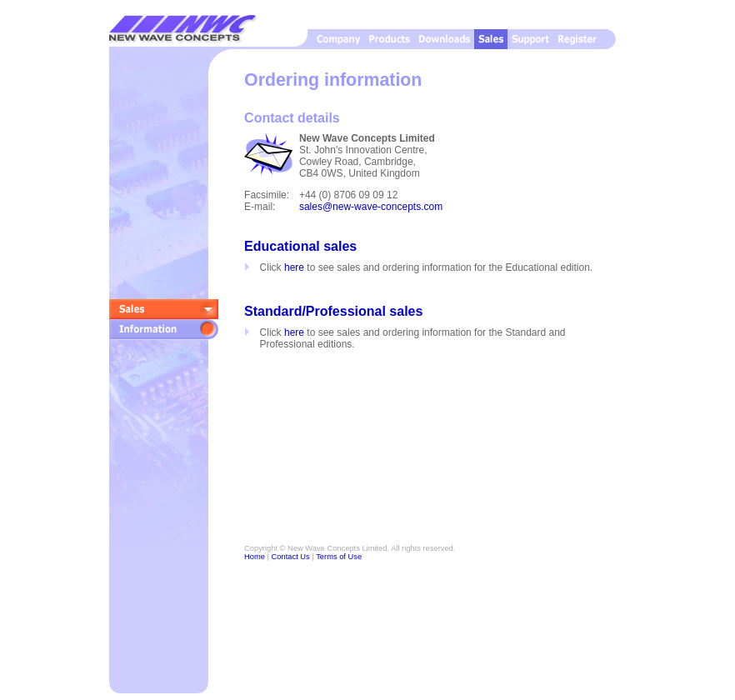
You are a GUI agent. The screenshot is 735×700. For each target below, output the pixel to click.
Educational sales (300, 246)
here (294, 267)
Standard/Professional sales (333, 311)
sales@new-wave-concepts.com (371, 207)
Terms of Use (339, 557)
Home (255, 557)
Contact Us (291, 557)
